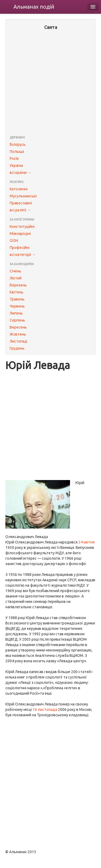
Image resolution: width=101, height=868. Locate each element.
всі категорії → (23, 255)
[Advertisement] (50, 83)
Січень (15, 271)
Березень (18, 285)
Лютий (16, 278)
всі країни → (20, 173)
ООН (14, 241)
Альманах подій (34, 7)
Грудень (17, 348)
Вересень (18, 327)
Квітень (17, 292)
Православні (21, 203)
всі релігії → (20, 210)
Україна (16, 166)
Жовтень (18, 334)
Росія (14, 158)
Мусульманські (23, 196)
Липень (16, 313)
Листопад (18, 341)
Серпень (17, 320)
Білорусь (18, 144)
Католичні (19, 189)
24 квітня (86, 542)
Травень (17, 299)
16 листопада (45, 710)
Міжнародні (20, 234)
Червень (17, 306)
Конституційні (22, 227)
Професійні (20, 248)
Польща (17, 151)
